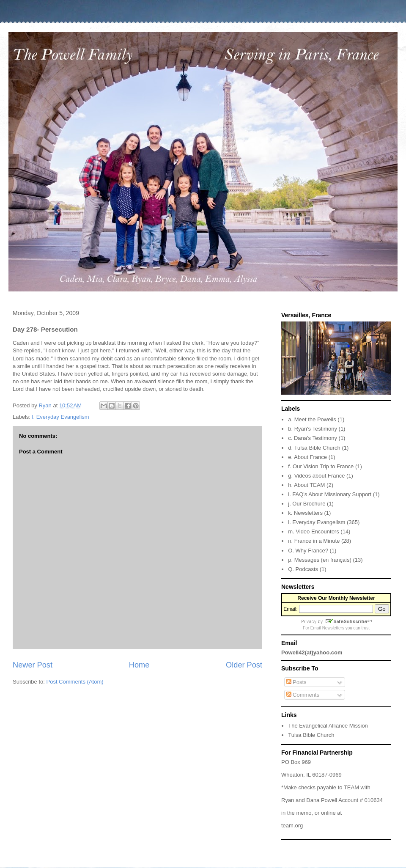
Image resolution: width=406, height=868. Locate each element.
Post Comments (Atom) (75, 682)
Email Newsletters (327, 628)
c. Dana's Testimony (313, 438)
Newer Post (33, 665)
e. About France (307, 457)
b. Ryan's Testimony (313, 429)
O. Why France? (308, 551)
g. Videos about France (316, 476)
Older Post (244, 665)
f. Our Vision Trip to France (321, 466)
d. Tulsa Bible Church (314, 448)
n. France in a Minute (314, 541)
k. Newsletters (305, 513)
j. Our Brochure (307, 504)
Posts (296, 682)
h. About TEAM (306, 485)
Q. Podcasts (303, 569)
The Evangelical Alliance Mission (328, 726)
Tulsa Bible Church (311, 735)
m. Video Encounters (313, 532)
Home (139, 665)
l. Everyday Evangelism (61, 417)
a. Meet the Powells (312, 419)
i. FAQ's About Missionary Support (330, 494)
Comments (303, 695)
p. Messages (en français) (320, 560)
